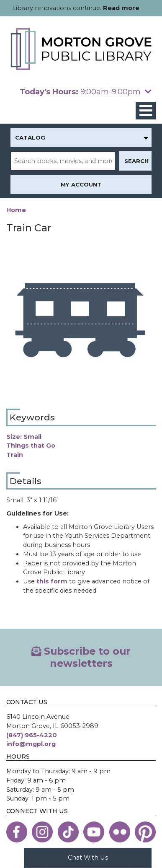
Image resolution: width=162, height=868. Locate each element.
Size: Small (24, 437)
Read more (121, 8)
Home (16, 210)
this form (52, 581)
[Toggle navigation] (146, 111)
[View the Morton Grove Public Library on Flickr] (120, 832)
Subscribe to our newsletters (81, 657)
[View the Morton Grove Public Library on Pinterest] (145, 832)
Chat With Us (88, 857)
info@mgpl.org (31, 744)
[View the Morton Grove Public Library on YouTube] (94, 832)
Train (15, 455)
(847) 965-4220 (32, 735)
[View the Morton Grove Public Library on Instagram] (42, 832)
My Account (81, 184)
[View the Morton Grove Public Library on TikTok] (68, 832)
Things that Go (31, 446)
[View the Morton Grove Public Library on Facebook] (17, 832)
